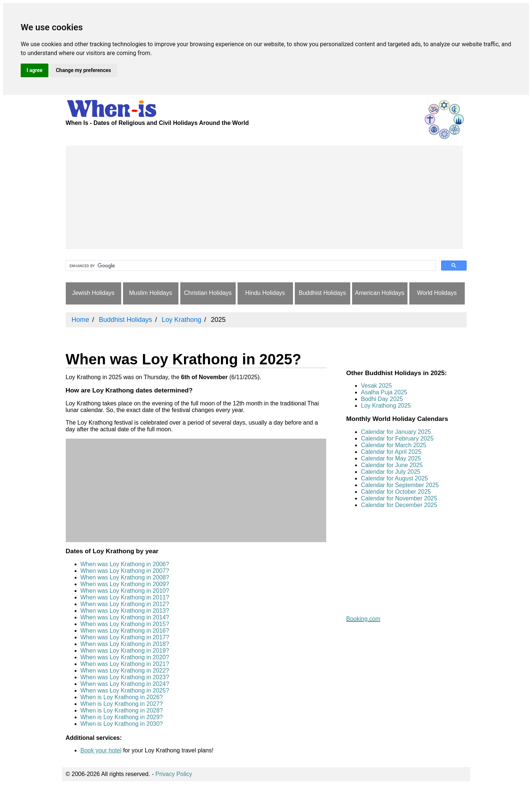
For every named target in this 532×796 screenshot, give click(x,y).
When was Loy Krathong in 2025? (125, 690)
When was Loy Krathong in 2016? (125, 631)
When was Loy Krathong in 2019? (125, 651)
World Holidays (437, 293)
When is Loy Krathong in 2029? (122, 717)
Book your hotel (101, 750)
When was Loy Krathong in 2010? (125, 591)
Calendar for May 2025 (391, 458)
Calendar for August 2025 (394, 478)
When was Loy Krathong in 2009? (125, 584)
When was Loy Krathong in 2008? (125, 577)
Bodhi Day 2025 (382, 399)
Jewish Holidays (93, 293)
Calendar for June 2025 (392, 465)
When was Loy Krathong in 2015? (125, 624)
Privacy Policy (174, 774)
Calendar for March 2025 (394, 445)
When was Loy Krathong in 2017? (125, 637)
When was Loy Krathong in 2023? (125, 677)
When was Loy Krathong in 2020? (125, 657)
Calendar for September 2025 (400, 485)
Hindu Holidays (265, 293)
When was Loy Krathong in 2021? (125, 664)
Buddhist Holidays (322, 293)
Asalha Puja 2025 (384, 392)
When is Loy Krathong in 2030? (122, 724)
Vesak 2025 (376, 386)
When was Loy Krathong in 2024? (125, 684)
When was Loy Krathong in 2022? (125, 671)
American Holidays (380, 293)
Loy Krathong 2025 (386, 406)
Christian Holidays (208, 293)
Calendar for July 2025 (391, 472)
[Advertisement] (264, 197)
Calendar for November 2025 (399, 498)
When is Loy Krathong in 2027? (122, 704)
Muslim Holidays (150, 293)
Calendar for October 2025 (396, 492)
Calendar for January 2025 (396, 432)
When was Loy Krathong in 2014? (125, 617)
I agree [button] (35, 70)
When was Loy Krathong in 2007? (125, 571)
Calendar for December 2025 (399, 505)
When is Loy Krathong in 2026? (122, 697)
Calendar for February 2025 (397, 438)
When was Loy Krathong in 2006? (125, 564)
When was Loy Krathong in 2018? (125, 644)
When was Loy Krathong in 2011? (125, 597)
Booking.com (363, 619)
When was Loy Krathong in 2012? (125, 604)
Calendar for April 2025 (391, 452)
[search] (250, 266)
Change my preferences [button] (83, 70)
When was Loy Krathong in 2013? (125, 611)
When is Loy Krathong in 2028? (122, 710)
